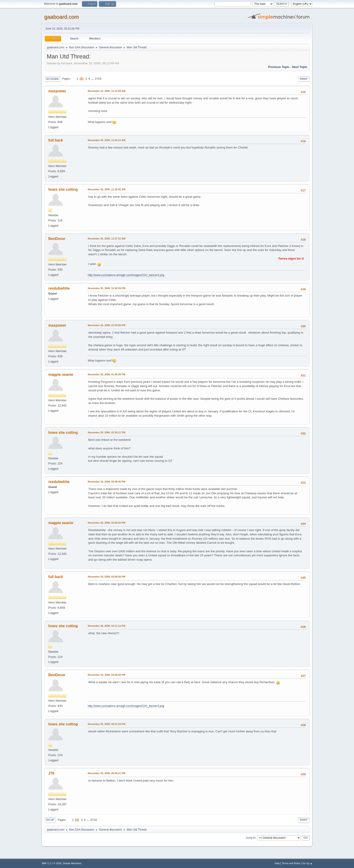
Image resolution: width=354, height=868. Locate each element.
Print (304, 79)
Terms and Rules (291, 863)
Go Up (50, 820)
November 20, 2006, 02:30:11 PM (107, 432)
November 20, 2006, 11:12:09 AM (107, 91)
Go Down (52, 79)
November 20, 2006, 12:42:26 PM (107, 288)
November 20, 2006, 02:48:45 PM (107, 482)
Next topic (300, 67)
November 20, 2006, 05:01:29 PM (107, 724)
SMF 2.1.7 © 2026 (51, 863)
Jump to (251, 838)
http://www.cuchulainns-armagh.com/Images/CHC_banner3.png (126, 275)
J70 (51, 773)
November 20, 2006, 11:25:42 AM (107, 189)
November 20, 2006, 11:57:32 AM (107, 239)
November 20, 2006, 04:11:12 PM (107, 626)
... (93, 79)
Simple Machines (72, 863)
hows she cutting (63, 189)
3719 (98, 79)
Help (277, 863)
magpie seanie (61, 375)
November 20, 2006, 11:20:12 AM (107, 140)
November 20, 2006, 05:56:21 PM (107, 773)
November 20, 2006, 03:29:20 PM (107, 523)
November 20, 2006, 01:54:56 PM (107, 325)
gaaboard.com (62, 17)
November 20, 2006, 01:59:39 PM (107, 374)
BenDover (57, 239)
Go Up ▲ (307, 863)
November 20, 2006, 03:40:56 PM (107, 577)
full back (56, 140)
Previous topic (279, 67)
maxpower (57, 91)
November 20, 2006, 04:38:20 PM (107, 675)
